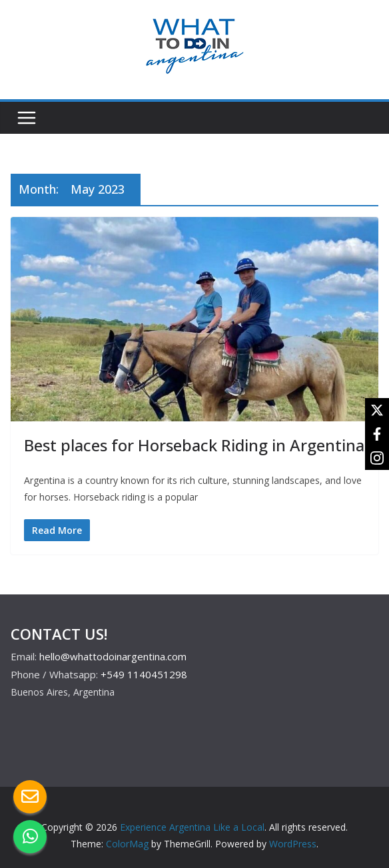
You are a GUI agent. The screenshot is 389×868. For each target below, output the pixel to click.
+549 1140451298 (144, 674)
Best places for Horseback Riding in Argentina (194, 445)
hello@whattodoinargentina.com (113, 656)
